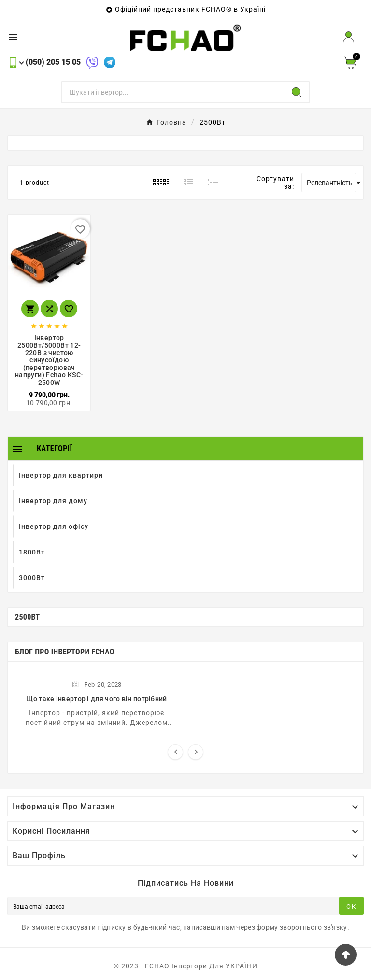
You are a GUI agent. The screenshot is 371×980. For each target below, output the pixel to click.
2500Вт (28, 617)
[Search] (297, 92)
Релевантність (331, 183)
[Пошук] (173, 92)
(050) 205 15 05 (53, 62)
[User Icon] (349, 37)
